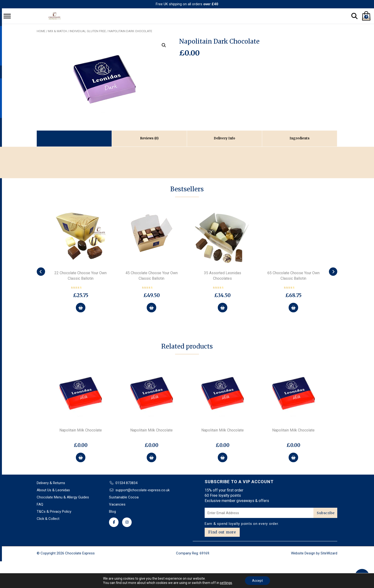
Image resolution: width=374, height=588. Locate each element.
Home (41, 31)
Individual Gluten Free (88, 31)
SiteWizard (329, 553)
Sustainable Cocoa (124, 497)
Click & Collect (48, 519)
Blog (112, 512)
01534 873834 (126, 483)
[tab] (149, 139)
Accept (257, 581)
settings (226, 583)
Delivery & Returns (51, 483)
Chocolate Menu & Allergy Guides (63, 497)
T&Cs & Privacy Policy (54, 512)
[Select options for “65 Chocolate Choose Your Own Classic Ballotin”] (293, 308)
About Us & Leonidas (53, 490)
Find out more (222, 532)
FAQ (40, 504)
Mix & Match (57, 31)
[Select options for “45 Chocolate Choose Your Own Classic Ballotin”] (151, 308)
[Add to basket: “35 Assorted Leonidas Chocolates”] (223, 308)
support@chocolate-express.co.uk (143, 490)
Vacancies (117, 504)
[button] (164, 45)
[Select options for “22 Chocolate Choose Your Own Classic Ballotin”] (81, 308)
